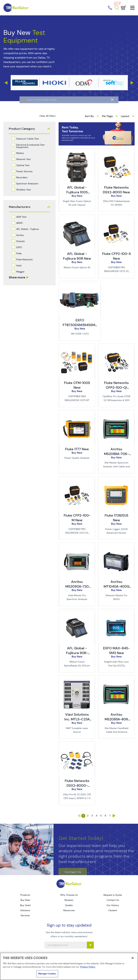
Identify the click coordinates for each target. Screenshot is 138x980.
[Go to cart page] (123, 8)
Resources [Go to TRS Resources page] (69, 910)
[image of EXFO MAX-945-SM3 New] (116, 615)
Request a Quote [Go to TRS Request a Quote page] (113, 895)
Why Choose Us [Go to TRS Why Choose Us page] (69, 895)
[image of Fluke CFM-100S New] (77, 349)
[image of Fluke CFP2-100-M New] (77, 482)
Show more (17, 277)
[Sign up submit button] (90, 945)
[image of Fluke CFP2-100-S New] (116, 220)
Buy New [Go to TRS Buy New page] (25, 900)
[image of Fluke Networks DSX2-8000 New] (116, 154)
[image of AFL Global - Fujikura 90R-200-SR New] (77, 615)
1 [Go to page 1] (83, 816)
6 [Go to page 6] (105, 816)
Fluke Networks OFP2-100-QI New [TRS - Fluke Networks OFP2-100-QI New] (116, 388)
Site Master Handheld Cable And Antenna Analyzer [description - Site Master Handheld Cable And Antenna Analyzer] (116, 732)
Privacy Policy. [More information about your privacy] (88, 967)
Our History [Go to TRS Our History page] (113, 905)
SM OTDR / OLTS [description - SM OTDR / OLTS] (80, 334)
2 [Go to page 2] (88, 816)
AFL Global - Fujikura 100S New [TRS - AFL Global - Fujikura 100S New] (77, 192)
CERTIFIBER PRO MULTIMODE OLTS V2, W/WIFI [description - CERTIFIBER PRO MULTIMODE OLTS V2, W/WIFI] (77, 533)
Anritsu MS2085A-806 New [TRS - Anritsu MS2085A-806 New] (116, 719)
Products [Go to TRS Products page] (25, 895)
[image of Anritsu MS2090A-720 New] (77, 548)
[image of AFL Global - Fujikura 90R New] (77, 220)
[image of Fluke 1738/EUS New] (116, 482)
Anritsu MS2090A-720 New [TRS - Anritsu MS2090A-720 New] (77, 586)
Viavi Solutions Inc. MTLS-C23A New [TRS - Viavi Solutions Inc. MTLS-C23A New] (77, 719)
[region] (69, 966)
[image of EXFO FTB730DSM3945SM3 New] (80, 287)
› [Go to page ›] (114, 816)
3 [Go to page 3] (92, 816)
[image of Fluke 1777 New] (77, 416)
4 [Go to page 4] (97, 816)
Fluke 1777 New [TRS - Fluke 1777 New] (77, 449)
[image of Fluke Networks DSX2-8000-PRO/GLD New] (77, 747)
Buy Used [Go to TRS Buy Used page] (25, 905)
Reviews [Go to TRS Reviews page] (69, 900)
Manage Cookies (47, 974)
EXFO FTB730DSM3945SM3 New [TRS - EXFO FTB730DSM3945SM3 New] (80, 325)
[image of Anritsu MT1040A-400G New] (116, 548)
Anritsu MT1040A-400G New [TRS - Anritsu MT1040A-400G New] (116, 586)
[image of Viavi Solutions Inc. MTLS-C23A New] (77, 681)
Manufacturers (20, 207)
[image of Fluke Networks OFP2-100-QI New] (116, 349)
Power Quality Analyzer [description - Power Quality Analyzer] (77, 458)
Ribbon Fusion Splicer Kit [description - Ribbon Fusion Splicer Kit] (77, 267)
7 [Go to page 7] (110, 816)
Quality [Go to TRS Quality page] (69, 905)
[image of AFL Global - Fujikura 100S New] (77, 154)
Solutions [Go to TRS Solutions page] (25, 910)
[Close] (133, 958)
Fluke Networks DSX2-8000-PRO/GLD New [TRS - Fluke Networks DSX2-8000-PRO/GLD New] (77, 785)
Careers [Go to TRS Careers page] (113, 910)
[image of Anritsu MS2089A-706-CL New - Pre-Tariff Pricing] (116, 416)
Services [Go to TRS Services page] (25, 915)
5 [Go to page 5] (101, 816)
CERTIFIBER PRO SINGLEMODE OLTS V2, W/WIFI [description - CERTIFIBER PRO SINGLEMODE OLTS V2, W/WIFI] (116, 271)
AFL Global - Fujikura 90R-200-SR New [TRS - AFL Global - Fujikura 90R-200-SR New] (77, 653)
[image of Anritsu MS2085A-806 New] (116, 681)
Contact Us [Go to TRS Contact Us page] (113, 900)
